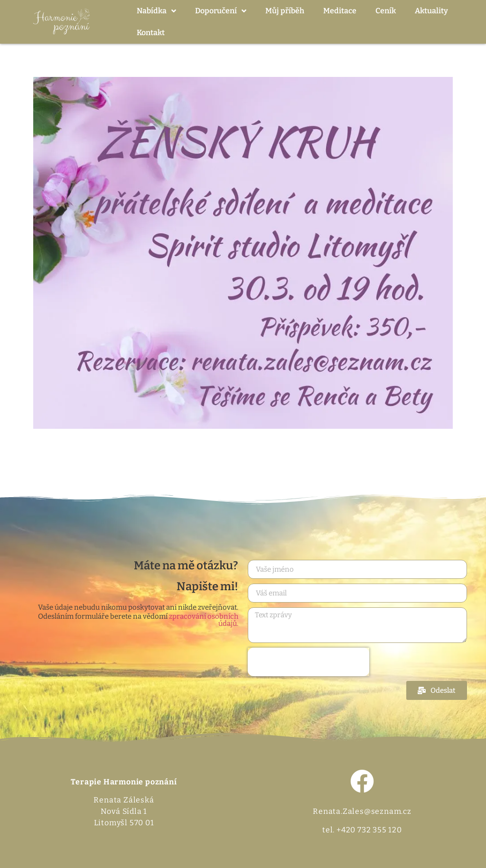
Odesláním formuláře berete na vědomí (138, 620)
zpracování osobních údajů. (204, 620)
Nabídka (156, 11)
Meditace (340, 11)
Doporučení (221, 11)
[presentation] (308, 662)
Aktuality (431, 11)
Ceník (386, 11)
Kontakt (151, 33)
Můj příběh (285, 11)
